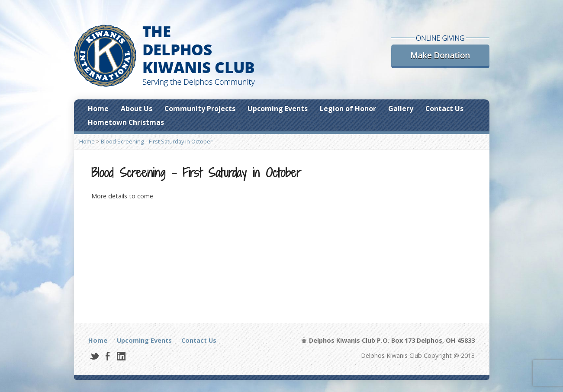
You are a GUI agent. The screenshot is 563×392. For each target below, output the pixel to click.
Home (98, 108)
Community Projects (200, 108)
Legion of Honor (348, 108)
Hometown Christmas (126, 122)
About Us (137, 108)
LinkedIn (121, 356)
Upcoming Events (278, 108)
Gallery (401, 108)
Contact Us (444, 108)
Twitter (94, 356)
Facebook (108, 356)
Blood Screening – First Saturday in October (157, 141)
